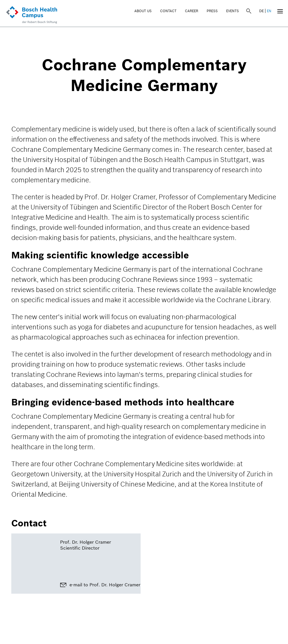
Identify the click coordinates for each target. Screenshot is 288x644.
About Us (143, 11)
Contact (168, 11)
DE (261, 11)
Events (233, 11)
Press (212, 11)
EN (269, 11)
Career (192, 11)
